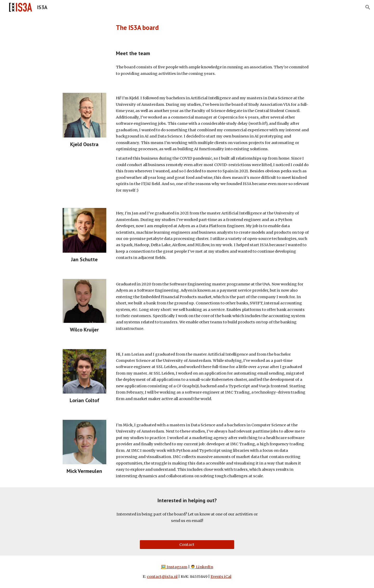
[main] (187, 27)
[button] (368, 7)
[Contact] (187, 544)
